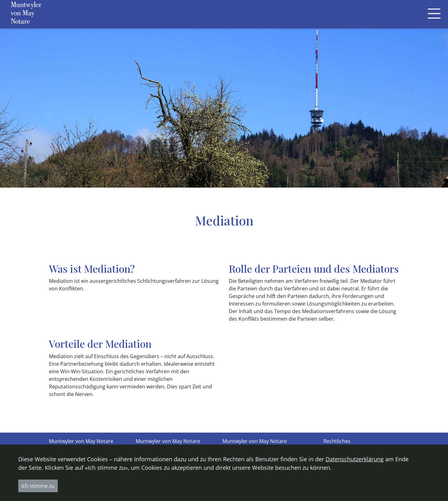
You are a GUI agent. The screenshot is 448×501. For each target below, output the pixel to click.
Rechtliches (337, 441)
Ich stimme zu (38, 486)
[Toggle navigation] (434, 14)
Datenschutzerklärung (355, 459)
